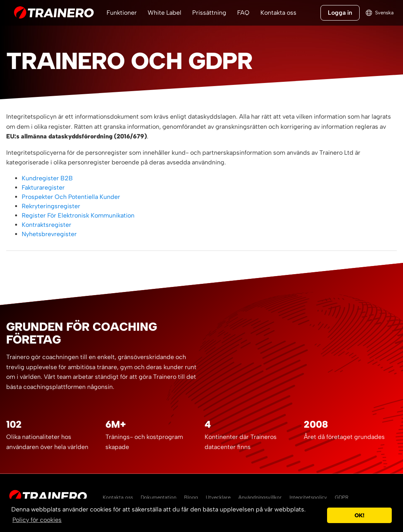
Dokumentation (158, 497)
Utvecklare (218, 497)
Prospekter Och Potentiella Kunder (71, 197)
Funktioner (122, 13)
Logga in (340, 13)
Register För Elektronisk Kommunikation (78, 215)
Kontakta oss (278, 13)
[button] (319, 515)
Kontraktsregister (46, 225)
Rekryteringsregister (51, 206)
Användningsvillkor (260, 497)
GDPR (342, 497)
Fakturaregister (43, 187)
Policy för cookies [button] (37, 520)
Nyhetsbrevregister (49, 234)
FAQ (243, 13)
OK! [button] (359, 515)
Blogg (191, 497)
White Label (164, 13)
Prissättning (209, 13)
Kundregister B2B (47, 178)
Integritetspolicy (308, 497)
